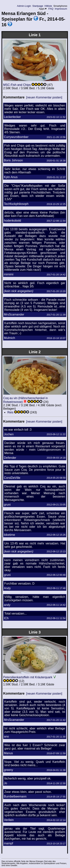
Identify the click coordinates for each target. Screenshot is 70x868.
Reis (10, 412)
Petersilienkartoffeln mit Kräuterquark (28, 677)
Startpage (38, 6)
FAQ (51, 9)
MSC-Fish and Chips (17, 85)
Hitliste (48, 6)
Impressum (61, 9)
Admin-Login (24, 6)
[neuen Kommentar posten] (44, 97)
